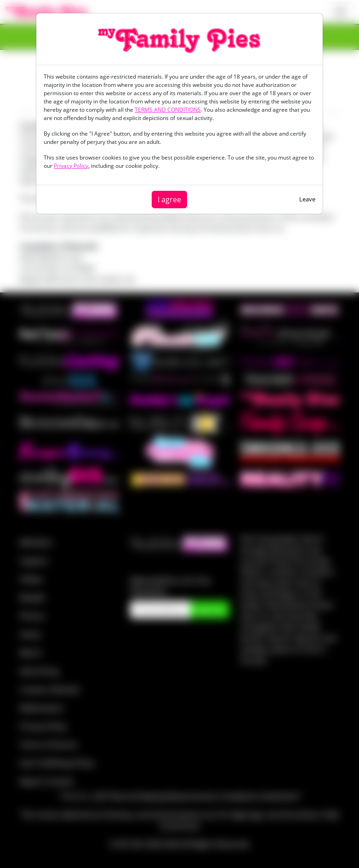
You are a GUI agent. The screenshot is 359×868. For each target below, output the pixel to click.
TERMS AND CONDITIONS (168, 110)
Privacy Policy (71, 166)
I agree (169, 200)
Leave (307, 199)
